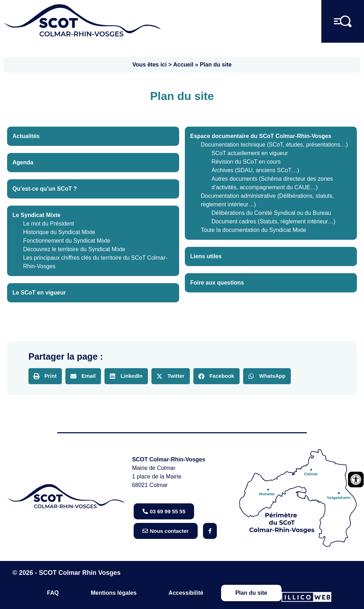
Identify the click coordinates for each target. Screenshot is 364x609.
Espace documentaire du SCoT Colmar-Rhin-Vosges (261, 136)
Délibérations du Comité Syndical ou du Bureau (271, 213)
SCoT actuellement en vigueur (250, 153)
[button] (45, 376)
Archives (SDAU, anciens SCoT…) (255, 170)
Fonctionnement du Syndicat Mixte (67, 241)
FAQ (53, 593)
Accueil (183, 65)
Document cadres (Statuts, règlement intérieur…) (274, 221)
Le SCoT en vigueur (39, 293)
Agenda (23, 162)
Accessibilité (186, 593)
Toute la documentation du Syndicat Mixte (253, 230)
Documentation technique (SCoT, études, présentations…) (274, 145)
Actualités (26, 136)
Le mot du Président (49, 224)
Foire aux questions (217, 283)
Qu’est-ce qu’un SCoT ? (45, 189)
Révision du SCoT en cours (246, 162)
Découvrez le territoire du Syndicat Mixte (74, 249)
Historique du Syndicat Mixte (59, 232)
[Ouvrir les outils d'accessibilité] (356, 480)
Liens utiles (206, 256)
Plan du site (251, 593)
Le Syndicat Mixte (36, 215)
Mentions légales (114, 593)
